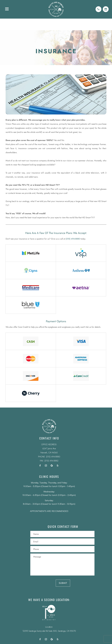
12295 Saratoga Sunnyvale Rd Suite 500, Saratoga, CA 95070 (44, 631)
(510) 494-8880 (73, 239)
